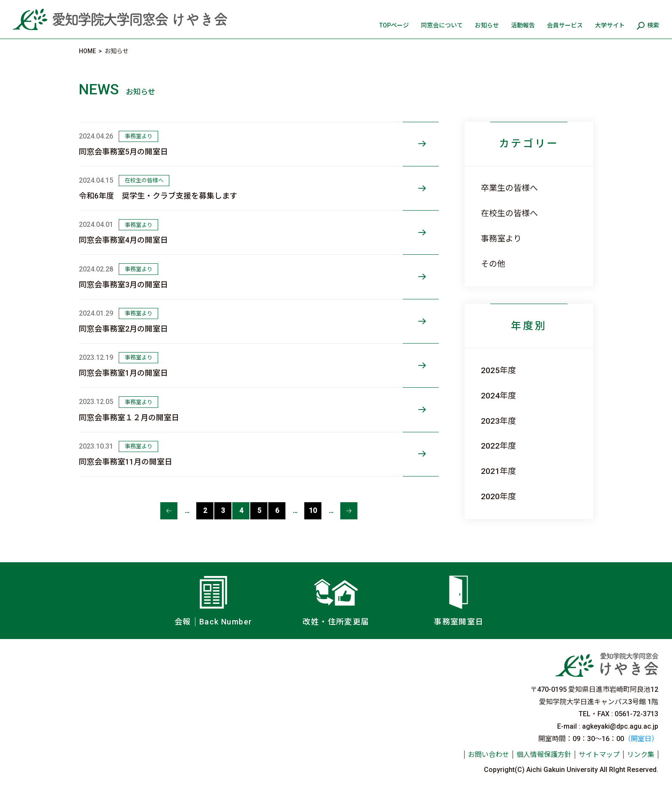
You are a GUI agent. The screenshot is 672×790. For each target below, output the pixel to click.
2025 (490, 370)
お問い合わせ (489, 755)
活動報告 (523, 25)
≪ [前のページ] (169, 511)
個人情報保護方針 (544, 755)
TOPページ (394, 25)
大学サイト (610, 25)
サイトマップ (599, 755)
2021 (490, 471)
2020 (490, 496)
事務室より (501, 239)
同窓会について (442, 25)
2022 (490, 446)
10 (313, 511)
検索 (653, 25)
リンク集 (641, 755)
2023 (490, 421)
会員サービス (565, 25)
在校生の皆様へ (509, 213)
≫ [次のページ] (349, 511)
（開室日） (641, 739)
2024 (490, 396)
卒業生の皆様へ (509, 188)
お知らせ (487, 25)
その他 (493, 264)
